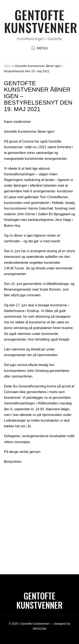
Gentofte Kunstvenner (41, 21)
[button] (40, 48)
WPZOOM (39, 629)
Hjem (8, 66)
